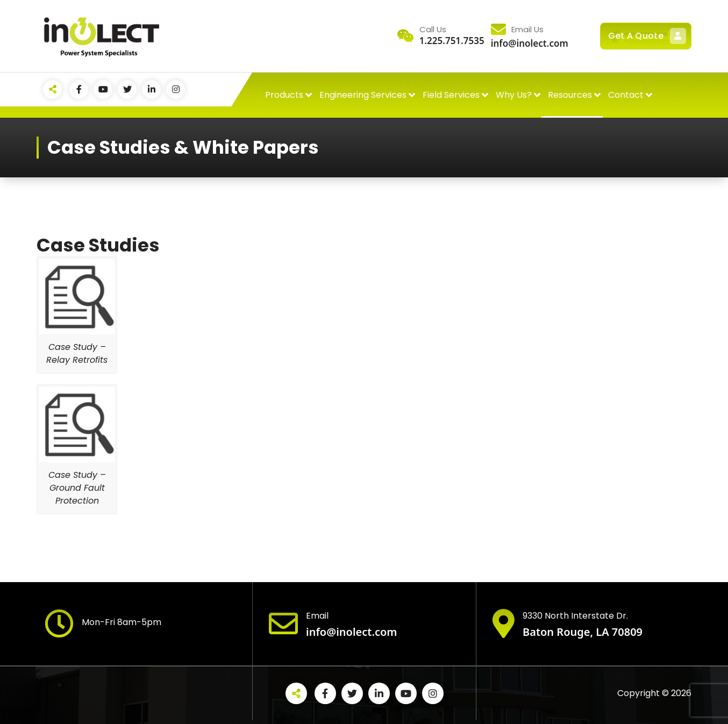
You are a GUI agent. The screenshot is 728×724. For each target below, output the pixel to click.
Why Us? (514, 95)
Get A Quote (646, 36)
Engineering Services (363, 95)
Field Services (451, 95)
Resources (570, 95)
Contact (626, 95)
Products (284, 95)
